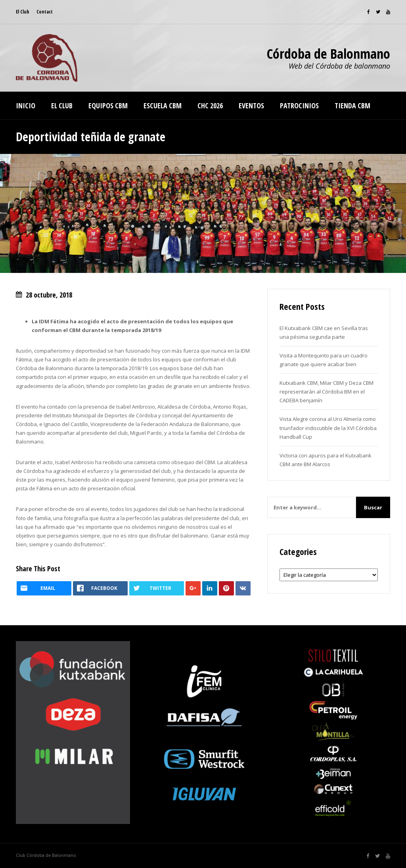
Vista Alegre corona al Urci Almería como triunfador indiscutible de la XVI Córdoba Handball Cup (328, 428)
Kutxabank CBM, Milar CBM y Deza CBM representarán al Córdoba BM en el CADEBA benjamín (327, 392)
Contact (45, 12)
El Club (23, 12)
